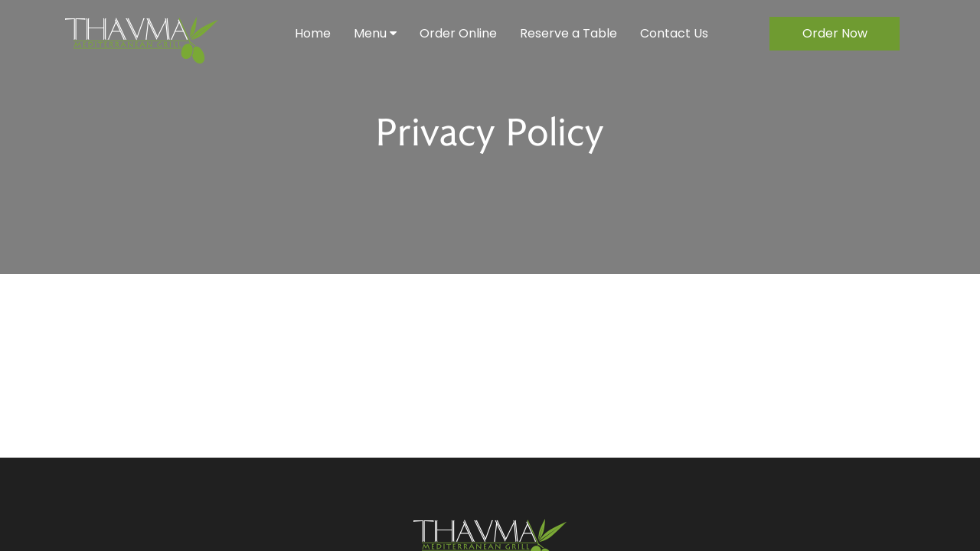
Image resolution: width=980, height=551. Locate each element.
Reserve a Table (568, 33)
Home (313, 33)
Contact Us (674, 33)
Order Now (835, 33)
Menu (375, 33)
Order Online (458, 33)
